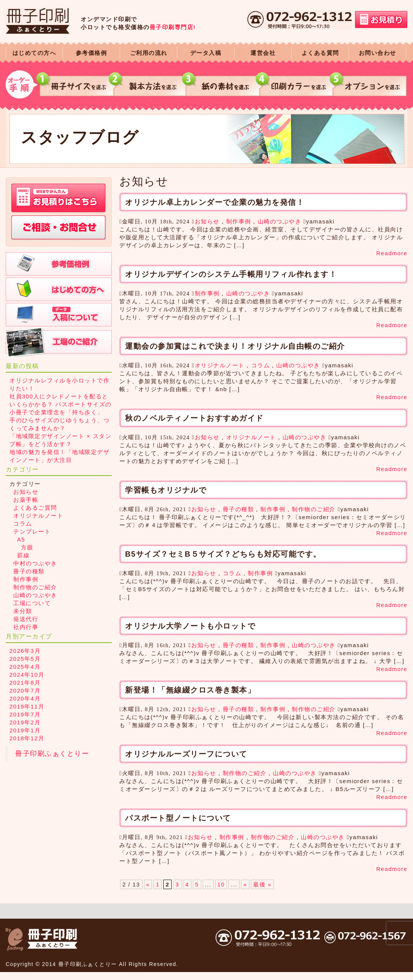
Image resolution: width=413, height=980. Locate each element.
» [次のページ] (245, 884)
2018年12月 (27, 738)
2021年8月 (25, 683)
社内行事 (26, 627)
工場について (32, 603)
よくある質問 (320, 53)
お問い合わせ (378, 53)
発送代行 (26, 619)
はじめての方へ (34, 53)
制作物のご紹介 (314, 509)
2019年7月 (25, 714)
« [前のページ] (148, 884)
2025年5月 (25, 659)
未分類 (23, 611)
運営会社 (263, 53)
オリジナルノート (220, 365)
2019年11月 (27, 706)
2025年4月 (25, 667)
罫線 (23, 555)
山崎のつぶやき (280, 221)
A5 (21, 539)
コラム (261, 365)
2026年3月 (25, 651)
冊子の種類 (239, 509)
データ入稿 (206, 53)
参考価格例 (92, 53)
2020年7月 (25, 691)
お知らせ (207, 221)
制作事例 (239, 221)
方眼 (27, 547)
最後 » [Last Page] (262, 884)
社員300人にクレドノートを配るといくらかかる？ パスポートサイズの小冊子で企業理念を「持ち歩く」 (61, 404)
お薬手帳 (26, 500)
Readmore (392, 253)
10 (221, 884)
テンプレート (32, 531)
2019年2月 (25, 722)
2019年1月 (25, 730)
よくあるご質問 (35, 508)
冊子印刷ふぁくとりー (52, 754)
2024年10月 (27, 675)
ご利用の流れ (149, 53)
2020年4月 (25, 698)
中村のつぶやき (35, 563)
